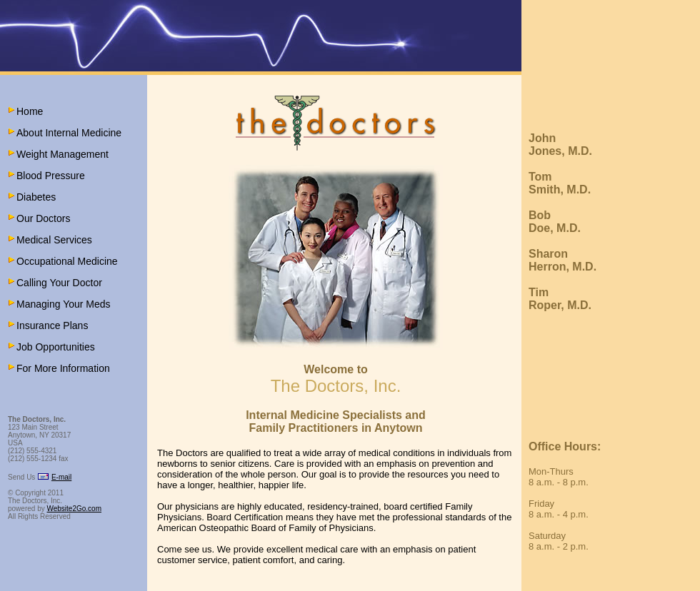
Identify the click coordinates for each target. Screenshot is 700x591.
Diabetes (36, 197)
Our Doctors (43, 218)
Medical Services (54, 240)
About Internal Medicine (69, 133)
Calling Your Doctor (59, 283)
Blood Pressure (51, 176)
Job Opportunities (56, 347)
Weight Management (62, 154)
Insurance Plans (52, 325)
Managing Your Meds (64, 304)
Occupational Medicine (67, 261)
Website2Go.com (74, 509)
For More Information (63, 368)
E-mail (61, 477)
